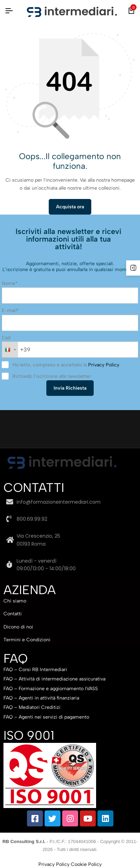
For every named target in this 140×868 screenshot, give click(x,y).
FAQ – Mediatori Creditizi (32, 707)
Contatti (13, 614)
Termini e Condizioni (27, 640)
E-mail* (10, 310)
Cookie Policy (86, 864)
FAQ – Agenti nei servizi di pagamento (46, 717)
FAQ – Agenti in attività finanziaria (41, 698)
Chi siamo (15, 601)
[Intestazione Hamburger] (9, 11)
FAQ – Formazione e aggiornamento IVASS (51, 689)
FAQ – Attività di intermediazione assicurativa (54, 679)
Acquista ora (70, 207)
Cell (6, 338)
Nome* (10, 283)
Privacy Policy (104, 365)
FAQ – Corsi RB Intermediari (35, 670)
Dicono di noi (18, 627)
